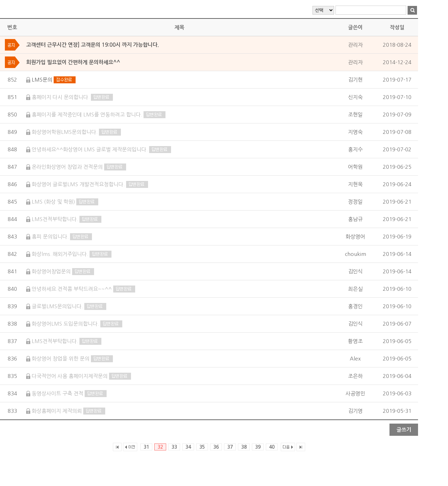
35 (202, 447)
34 (188, 447)
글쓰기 (404, 430)
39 (258, 447)
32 (160, 447)
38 (244, 447)
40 (272, 447)
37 (230, 447)
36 (216, 447)
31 (146, 447)
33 (174, 447)
